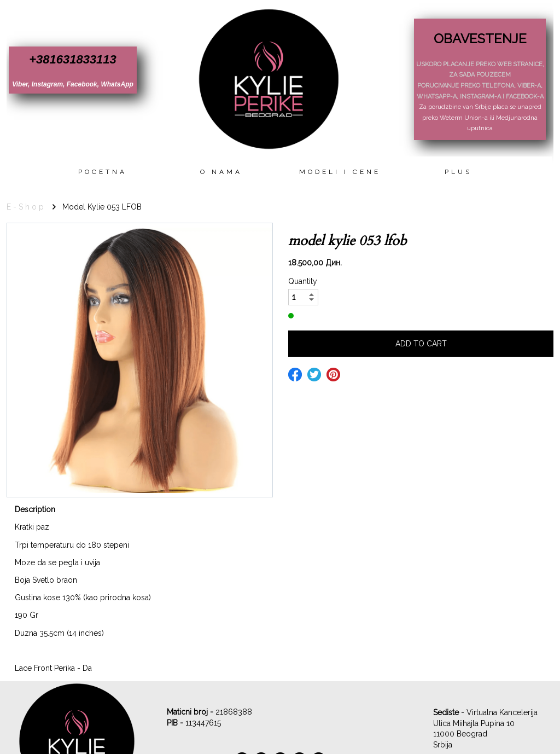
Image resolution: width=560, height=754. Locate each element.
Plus (458, 172)
